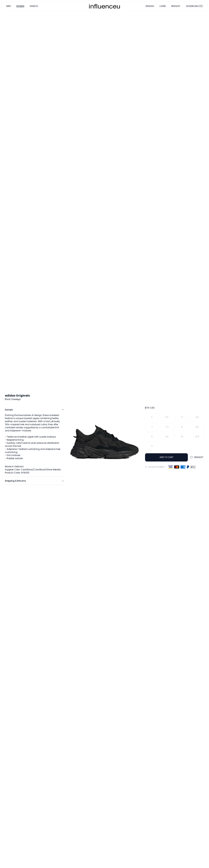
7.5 (167, 427)
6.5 (197, 417)
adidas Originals (17, 396)
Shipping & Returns (34, 481)
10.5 (197, 437)
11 (152, 446)
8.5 (197, 427)
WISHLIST (176, 6)
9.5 (167, 437)
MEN (9, 6)
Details (34, 410)
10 (182, 437)
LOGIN (163, 6)
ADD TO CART (167, 457)
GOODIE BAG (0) (194, 6)
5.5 (167, 417)
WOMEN (20, 6)
